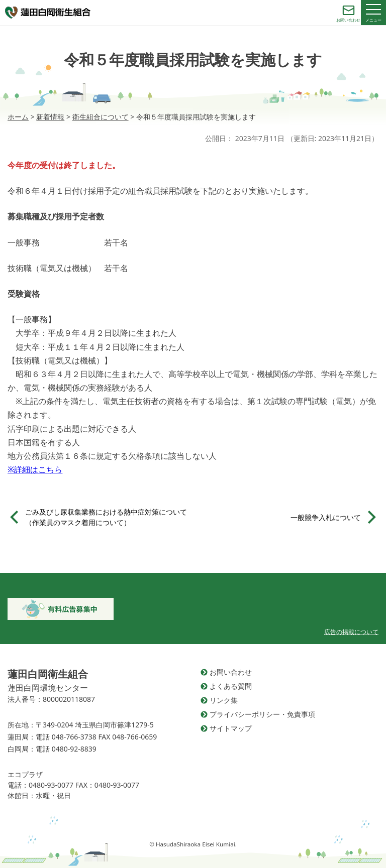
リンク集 (224, 700)
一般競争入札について (326, 517)
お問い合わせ (231, 672)
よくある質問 (231, 686)
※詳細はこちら (35, 469)
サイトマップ (231, 728)
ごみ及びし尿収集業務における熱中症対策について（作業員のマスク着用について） (106, 517)
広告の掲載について (351, 632)
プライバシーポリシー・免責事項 (262, 714)
